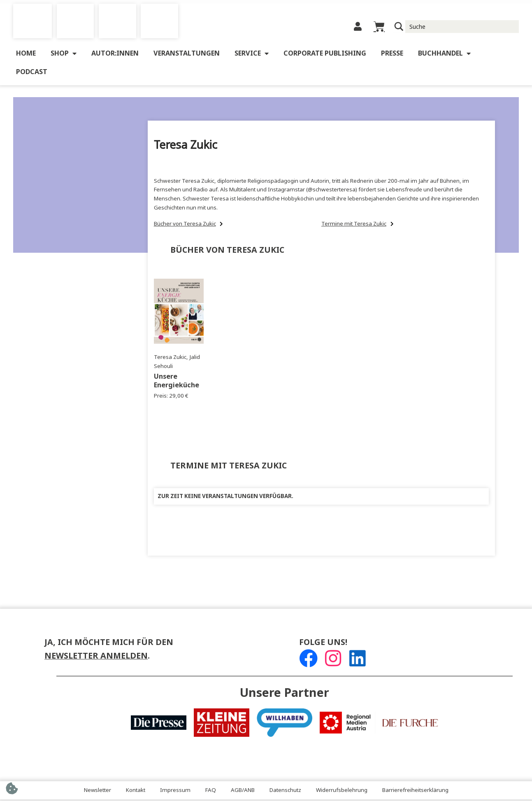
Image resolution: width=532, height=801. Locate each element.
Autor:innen (115, 56)
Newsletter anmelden (96, 658)
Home (26, 56)
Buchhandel (444, 56)
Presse (392, 56)
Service (252, 56)
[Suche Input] (462, 28)
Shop (64, 56)
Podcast (32, 74)
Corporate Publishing (325, 56)
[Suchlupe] (399, 28)
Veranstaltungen (187, 56)
